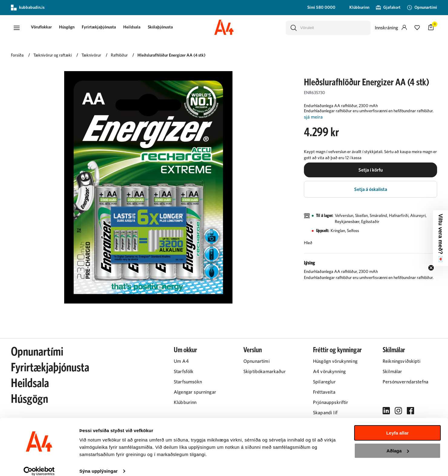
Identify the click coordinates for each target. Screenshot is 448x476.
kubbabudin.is (28, 8)
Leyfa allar (397, 426)
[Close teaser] (431, 268)
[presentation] (44, 28)
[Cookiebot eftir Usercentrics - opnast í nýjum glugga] (39, 464)
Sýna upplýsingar (99, 464)
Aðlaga (398, 443)
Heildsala (135, 28)
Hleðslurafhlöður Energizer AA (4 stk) (171, 57)
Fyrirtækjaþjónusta (102, 28)
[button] (17, 28)
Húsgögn (70, 28)
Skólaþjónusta (163, 28)
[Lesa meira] (371, 118)
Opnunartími (37, 353)
